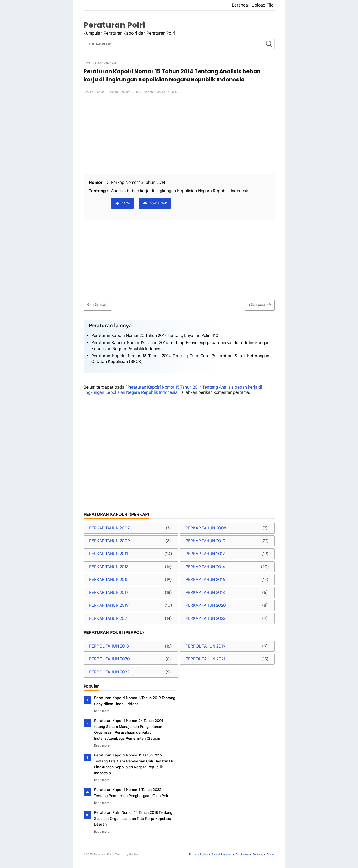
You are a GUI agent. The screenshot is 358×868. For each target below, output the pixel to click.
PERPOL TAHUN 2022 (109, 672)
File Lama (261, 305)
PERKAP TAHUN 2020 (206, 605)
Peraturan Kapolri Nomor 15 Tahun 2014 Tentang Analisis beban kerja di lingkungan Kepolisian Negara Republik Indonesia (173, 390)
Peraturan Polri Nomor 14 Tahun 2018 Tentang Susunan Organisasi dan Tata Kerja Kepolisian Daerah (134, 818)
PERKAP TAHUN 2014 (205, 567)
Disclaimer (242, 854)
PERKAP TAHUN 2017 (109, 593)
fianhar (134, 854)
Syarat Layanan (222, 854)
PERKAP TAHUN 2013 (109, 567)
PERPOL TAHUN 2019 (205, 646)
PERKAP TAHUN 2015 (109, 580)
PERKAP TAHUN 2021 (109, 618)
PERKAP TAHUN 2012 (205, 554)
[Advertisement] (179, 135)
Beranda (240, 5)
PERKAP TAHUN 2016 (205, 580)
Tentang (258, 854)
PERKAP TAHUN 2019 (109, 605)
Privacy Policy (199, 854)
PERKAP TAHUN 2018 (205, 593)
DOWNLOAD (158, 203)
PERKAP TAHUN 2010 (205, 541)
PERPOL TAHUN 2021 (205, 659)
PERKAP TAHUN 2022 (205, 618)
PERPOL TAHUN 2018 (109, 646)
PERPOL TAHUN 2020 (109, 659)
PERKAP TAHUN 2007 (109, 528)
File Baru (97, 305)
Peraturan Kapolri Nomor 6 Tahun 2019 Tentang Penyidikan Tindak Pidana (135, 701)
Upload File (263, 5)
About (271, 854)
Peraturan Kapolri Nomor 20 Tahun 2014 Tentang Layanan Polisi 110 (155, 336)
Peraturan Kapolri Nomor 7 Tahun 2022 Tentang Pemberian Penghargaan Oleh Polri (132, 793)
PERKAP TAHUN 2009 (109, 541)
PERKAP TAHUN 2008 (206, 528)
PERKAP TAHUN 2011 (108, 554)
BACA (126, 203)
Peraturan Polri (114, 25)
